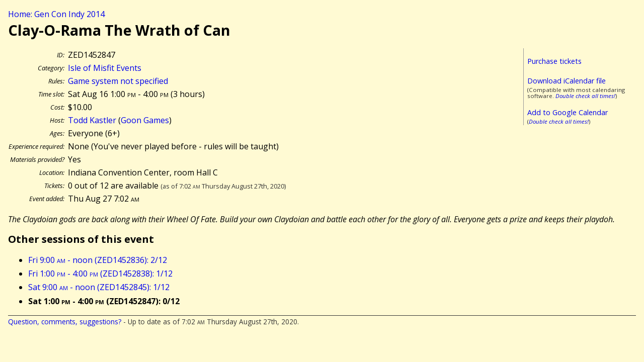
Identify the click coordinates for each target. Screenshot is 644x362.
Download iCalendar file (567, 81)
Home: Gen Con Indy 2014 (56, 14)
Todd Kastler (92, 120)
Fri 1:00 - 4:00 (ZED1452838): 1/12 (100, 274)
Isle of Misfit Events (105, 68)
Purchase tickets (554, 61)
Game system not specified (118, 81)
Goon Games (145, 120)
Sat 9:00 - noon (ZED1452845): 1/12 (99, 287)
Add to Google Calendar (568, 112)
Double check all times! (585, 96)
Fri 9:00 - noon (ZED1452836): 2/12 (98, 260)
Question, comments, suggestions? (65, 322)
